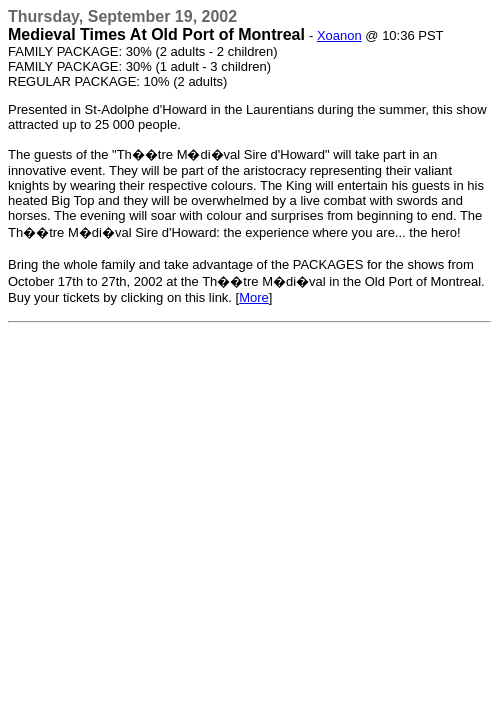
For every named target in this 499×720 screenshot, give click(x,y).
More (254, 297)
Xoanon (339, 35)
